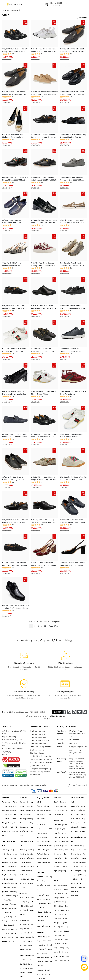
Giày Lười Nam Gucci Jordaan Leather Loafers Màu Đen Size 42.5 (43, 136)
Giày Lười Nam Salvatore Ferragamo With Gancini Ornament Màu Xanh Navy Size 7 (15, 222)
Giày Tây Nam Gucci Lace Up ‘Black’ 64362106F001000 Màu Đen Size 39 (43, 521)
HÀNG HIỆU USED (43, 926)
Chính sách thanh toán (38, 744)
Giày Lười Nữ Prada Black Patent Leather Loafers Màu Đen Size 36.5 (44, 222)
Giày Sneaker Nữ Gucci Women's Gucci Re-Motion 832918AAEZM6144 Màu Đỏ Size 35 (73, 393)
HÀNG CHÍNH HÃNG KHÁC (79, 839)
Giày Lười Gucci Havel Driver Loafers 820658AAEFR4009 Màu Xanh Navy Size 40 (73, 521)
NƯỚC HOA (41, 825)
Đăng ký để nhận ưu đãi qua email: (13, 712)
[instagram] (69, 712)
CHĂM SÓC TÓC (43, 895)
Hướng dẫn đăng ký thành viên (41, 762)
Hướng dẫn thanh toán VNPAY (13, 749)
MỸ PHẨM (40, 932)
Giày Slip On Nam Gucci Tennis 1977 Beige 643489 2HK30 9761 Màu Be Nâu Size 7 (73, 222)
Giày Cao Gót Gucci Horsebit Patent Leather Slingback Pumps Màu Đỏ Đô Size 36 (44, 564)
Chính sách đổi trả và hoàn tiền (41, 741)
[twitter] (79, 712)
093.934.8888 (62, 3)
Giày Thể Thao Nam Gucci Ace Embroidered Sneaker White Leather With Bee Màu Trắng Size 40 (15, 350)
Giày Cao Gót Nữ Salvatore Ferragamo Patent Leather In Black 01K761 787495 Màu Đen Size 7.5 (15, 393)
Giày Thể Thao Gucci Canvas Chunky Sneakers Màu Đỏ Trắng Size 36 (44, 264)
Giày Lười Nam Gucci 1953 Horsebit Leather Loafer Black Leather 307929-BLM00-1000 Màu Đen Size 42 (44, 350)
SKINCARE (24, 798)
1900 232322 (63, 6)
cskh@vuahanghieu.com (78, 747)
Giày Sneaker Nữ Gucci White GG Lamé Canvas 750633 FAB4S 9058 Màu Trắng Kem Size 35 (73, 479)
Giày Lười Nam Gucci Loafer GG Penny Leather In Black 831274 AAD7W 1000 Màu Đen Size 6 (15, 50)
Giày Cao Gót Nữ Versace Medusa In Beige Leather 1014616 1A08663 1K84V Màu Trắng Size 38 (14, 136)
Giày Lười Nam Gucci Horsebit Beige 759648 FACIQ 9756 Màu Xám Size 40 (44, 479)
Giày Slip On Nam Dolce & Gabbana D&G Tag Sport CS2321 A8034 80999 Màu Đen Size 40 (15, 479)
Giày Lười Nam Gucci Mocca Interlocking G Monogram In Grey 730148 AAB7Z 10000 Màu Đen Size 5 (73, 307)
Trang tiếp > (53, 626)
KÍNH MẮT (40, 873)
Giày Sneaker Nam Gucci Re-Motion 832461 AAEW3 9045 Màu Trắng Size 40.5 (73, 436)
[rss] (85, 712)
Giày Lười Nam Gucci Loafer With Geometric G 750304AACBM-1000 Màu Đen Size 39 (15, 521)
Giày (12, 10)
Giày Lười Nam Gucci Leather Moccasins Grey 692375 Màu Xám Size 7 (72, 179)
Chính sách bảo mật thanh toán (41, 747)
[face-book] (64, 712)
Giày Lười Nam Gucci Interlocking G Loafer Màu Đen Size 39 (73, 136)
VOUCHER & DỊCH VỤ (26, 844)
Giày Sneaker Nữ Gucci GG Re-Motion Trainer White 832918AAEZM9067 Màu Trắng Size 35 (44, 393)
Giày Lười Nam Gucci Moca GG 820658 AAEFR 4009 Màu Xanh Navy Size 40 (15, 436)
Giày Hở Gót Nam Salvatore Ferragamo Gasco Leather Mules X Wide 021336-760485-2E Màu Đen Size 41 (44, 307)
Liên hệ (5, 755)
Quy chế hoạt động (9, 737)
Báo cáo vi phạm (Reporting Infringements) (40, 773)
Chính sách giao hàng (38, 737)
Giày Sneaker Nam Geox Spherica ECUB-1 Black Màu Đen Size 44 (73, 350)
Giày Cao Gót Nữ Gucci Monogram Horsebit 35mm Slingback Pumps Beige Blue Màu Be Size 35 (15, 264)
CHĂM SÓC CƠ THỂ (27, 956)
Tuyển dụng (7, 752)
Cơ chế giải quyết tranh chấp (40, 756)
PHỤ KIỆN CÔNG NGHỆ (43, 800)
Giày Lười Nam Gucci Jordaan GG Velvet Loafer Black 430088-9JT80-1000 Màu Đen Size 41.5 (15, 564)
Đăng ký (58, 712)
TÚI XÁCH (6, 798)
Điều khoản (25, 785)
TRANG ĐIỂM (59, 821)
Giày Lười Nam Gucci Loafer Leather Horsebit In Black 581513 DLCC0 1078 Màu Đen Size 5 (15, 307)
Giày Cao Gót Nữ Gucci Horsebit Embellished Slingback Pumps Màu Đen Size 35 (73, 564)
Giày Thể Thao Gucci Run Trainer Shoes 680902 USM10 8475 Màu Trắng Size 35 (44, 50)
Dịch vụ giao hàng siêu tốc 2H (41, 759)
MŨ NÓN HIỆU (25, 920)
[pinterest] (74, 712)
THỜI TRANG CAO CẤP (9, 844)
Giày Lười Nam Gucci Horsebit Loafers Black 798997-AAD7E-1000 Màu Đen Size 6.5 (14, 93)
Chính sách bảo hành (37, 734)
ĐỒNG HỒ (23, 893)
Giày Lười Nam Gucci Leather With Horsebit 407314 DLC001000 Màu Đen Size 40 (44, 179)
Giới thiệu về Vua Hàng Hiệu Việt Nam (14, 732)
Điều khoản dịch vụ (37, 753)
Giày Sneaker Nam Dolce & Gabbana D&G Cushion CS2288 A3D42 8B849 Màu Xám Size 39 (73, 264)
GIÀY (56, 881)
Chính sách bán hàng (37, 731)
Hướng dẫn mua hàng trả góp (41, 769)
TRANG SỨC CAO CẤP (78, 800)
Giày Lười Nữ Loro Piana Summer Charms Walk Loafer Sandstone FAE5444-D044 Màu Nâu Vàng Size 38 (44, 93)
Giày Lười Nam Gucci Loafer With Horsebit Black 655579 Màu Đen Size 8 (15, 179)
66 (45, 626)
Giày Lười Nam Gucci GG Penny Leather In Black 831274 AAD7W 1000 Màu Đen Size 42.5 (44, 436)
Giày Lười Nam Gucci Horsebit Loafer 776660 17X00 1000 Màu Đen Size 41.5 (73, 93)
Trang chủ (6, 10)
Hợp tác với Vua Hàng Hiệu (12, 740)
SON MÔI (57, 798)
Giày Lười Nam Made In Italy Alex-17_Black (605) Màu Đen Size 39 (16, 607)
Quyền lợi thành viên (37, 766)
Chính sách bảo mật (37, 750)
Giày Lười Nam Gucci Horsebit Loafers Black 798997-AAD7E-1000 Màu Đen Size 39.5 (72, 50)
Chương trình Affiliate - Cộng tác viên (14, 744)
